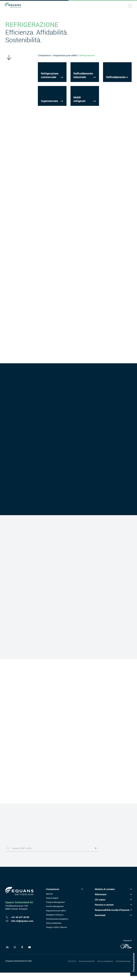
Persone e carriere (104, 912)
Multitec (50, 901)
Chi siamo (100, 907)
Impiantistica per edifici (65, 55)
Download (100, 923)
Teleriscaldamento (54, 930)
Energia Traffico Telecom (56, 935)
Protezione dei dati (87, 969)
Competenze (44, 55)
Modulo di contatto (105, 896)
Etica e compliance (105, 969)
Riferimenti (101, 902)
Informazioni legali (124, 969)
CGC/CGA (72, 969)
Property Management (55, 910)
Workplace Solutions (55, 922)
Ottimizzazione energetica (57, 926)
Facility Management (55, 914)
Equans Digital (52, 905)
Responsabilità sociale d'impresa (112, 917)
